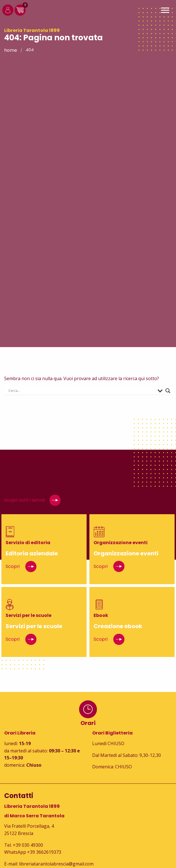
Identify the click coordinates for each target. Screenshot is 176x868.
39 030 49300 (29, 845)
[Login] (8, 14)
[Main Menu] (165, 11)
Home (11, 50)
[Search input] (82, 391)
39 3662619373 (46, 852)
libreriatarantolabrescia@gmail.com (56, 864)
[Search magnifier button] (168, 391)
